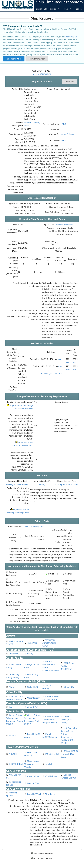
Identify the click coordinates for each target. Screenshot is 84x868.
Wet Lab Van (33, 783)
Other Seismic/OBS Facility (67, 720)
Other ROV (32, 707)
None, (42, 484)
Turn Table (50, 794)
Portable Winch (34, 794)
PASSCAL (13, 735)
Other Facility (33, 698)
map (60, 359)
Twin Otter (32, 643)
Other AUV (14, 654)
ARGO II (13, 754)
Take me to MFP (14, 59)
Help (68, 9)
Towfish (49, 764)
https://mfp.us (71, 37)
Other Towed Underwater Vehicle (32, 764)
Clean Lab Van (34, 776)
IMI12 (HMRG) (52, 754)
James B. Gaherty (32, 123)
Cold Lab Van (51, 776)
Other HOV (69, 687)
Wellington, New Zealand (18, 484)
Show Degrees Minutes (51, 373)
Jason (11, 707)
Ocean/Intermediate (42, 74)
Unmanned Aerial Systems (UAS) (49, 643)
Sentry (30, 654)
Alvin (11, 687)
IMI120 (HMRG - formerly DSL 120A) (69, 754)
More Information (37, 59)
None (63, 141)
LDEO (63, 124)
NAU (26, 126)
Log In (79, 9)
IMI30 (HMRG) (16, 764)
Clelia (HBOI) (33, 687)
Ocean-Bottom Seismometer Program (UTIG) (51, 720)
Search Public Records (48, 9)
